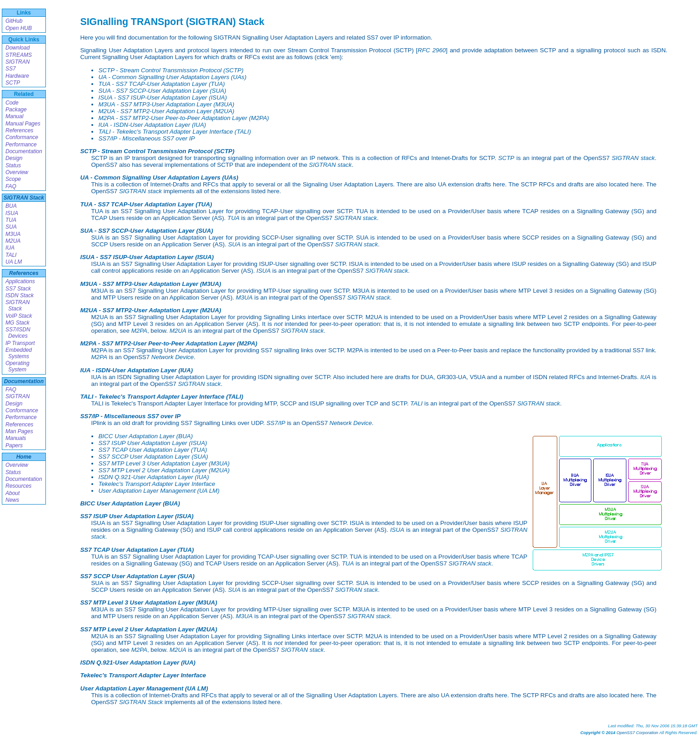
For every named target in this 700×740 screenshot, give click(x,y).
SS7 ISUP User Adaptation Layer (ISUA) (152, 443)
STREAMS (19, 55)
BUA (11, 206)
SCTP (13, 83)
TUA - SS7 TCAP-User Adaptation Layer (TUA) (161, 84)
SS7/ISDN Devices (18, 333)
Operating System (17, 366)
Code (12, 103)
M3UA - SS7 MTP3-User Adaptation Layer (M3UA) (166, 104)
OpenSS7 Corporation (637, 733)
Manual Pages (23, 124)
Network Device (172, 357)
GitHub (14, 21)
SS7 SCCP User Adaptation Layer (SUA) (153, 457)
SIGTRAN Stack (24, 198)
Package (16, 110)
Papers (14, 445)
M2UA (13, 241)
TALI (11, 255)
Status (13, 165)
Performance (21, 145)
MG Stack (17, 323)
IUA (10, 248)
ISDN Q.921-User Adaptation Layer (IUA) (153, 477)
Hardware (17, 76)
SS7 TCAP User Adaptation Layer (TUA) (152, 450)
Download (17, 48)
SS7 (11, 69)
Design (14, 158)
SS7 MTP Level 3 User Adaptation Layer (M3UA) (164, 463)
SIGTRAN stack (633, 158)
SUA (11, 227)
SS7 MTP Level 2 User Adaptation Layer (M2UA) (164, 470)
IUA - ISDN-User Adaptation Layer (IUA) (152, 125)
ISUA (12, 213)
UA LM (14, 262)
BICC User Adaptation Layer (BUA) (145, 436)
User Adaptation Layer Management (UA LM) (159, 491)
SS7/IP (276, 423)
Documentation (24, 151)
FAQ (11, 186)
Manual (14, 116)
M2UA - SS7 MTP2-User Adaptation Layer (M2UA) (166, 111)
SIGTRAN (17, 62)
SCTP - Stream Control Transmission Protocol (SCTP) (171, 70)
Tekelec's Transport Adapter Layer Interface (157, 484)
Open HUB (19, 28)
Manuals (16, 438)
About (12, 493)
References (19, 130)
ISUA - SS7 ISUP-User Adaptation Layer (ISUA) (162, 97)
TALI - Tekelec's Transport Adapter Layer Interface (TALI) (175, 132)
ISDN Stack (20, 295)
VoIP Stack (19, 316)
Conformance (22, 137)
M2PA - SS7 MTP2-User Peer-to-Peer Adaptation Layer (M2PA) (183, 118)
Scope (13, 179)
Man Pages (19, 431)
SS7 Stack (18, 289)
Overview (17, 172)
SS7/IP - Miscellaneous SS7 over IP (146, 138)
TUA (11, 220)
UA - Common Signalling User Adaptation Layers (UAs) (172, 77)
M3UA (13, 234)
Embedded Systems (19, 353)
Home (24, 457)
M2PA (139, 331)
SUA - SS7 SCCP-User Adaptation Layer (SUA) (162, 91)
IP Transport (20, 343)
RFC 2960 (432, 50)
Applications (20, 281)
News (12, 500)
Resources (18, 486)
